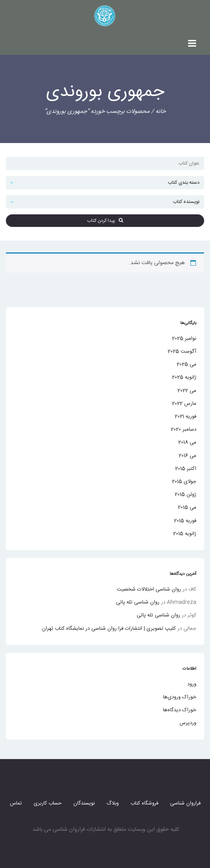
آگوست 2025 (182, 352)
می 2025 (186, 364)
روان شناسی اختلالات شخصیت (149, 589)
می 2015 (187, 507)
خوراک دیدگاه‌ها (180, 710)
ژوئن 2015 (186, 495)
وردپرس (188, 723)
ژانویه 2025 (184, 377)
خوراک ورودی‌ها (180, 697)
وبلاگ (113, 803)
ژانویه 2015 (185, 534)
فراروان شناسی (185, 803)
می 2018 (187, 442)
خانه (161, 111)
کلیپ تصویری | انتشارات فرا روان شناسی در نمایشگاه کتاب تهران (109, 629)
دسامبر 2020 (184, 429)
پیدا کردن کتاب (105, 221)
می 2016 (187, 456)
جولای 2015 (184, 482)
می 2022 (187, 391)
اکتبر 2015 (186, 469)
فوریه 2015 (185, 521)
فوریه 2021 (186, 417)
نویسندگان (84, 803)
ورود (192, 684)
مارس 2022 (184, 404)
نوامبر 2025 (184, 339)
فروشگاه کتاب (144, 803)
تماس (16, 803)
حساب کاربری (48, 803)
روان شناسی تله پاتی (138, 602)
